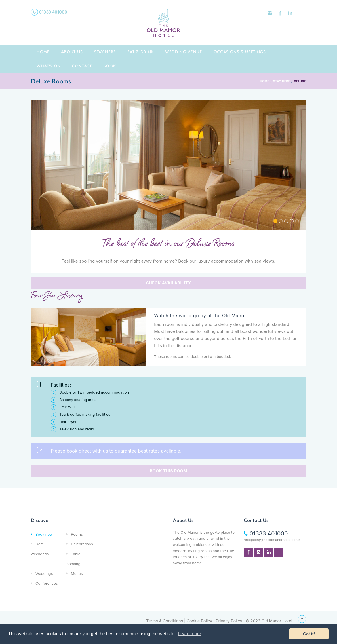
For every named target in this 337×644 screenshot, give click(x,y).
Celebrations (82, 544)
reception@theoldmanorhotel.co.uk (272, 540)
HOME (264, 81)
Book (110, 66)
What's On (49, 66)
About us (72, 52)
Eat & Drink (141, 52)
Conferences (47, 583)
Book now (44, 534)
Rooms (77, 534)
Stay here (105, 52)
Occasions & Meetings (240, 52)
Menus (77, 573)
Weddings (44, 573)
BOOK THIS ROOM (168, 471)
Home (43, 52)
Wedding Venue (184, 52)
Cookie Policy (199, 621)
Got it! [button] (309, 634)
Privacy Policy (229, 621)
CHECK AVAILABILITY (168, 283)
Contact (82, 66)
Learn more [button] (189, 634)
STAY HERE (282, 81)
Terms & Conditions (165, 621)
